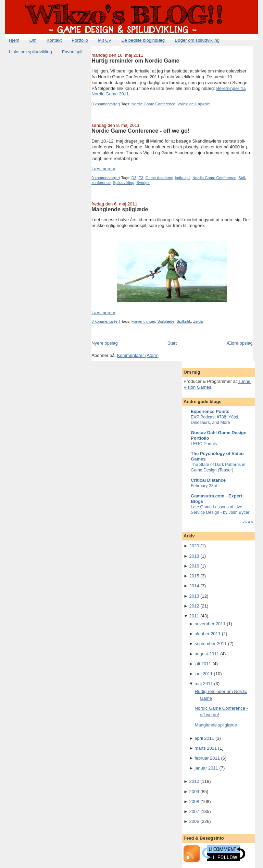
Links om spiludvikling (30, 52)
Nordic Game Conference (153, 104)
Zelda (198, 321)
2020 (194, 546)
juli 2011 (203, 664)
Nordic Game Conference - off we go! (140, 131)
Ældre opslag (240, 343)
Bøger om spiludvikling (197, 40)
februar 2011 (207, 758)
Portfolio (80, 40)
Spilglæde (166, 321)
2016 (194, 566)
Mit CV (105, 40)
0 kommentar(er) (106, 104)
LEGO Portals (204, 444)
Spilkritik (184, 321)
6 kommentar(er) (106, 321)
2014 (194, 586)
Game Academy (159, 178)
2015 (194, 576)
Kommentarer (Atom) (138, 355)
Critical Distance (208, 480)
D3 (134, 178)
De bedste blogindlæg (143, 40)
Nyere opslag (105, 343)
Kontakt (54, 40)
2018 (194, 556)
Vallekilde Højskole (194, 104)
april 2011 (204, 738)
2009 (194, 792)
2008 (194, 802)
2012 (194, 606)
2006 (194, 821)
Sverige (143, 183)
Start (172, 343)
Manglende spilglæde (120, 209)
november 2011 (210, 624)
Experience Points (210, 411)
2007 (194, 811)
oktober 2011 (208, 634)
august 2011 (207, 654)
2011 (194, 616)
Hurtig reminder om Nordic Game (135, 61)
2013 (194, 596)
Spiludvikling (123, 183)
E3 (141, 178)
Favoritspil (72, 52)
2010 (194, 781)
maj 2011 (204, 684)
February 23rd (204, 486)
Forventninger (143, 321)
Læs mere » (103, 169)
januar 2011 (206, 768)
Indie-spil (182, 178)
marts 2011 (206, 748)
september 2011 (211, 644)
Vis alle (248, 522)
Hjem (14, 40)
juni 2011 (204, 674)
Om (33, 40)
